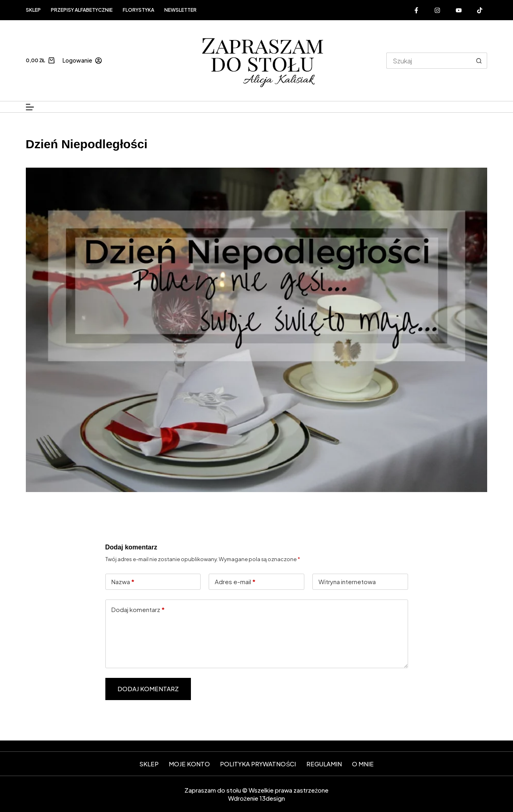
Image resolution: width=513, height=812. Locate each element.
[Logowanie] (82, 60)
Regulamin (324, 764)
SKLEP (149, 764)
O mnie (363, 764)
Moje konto (189, 764)
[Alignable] (480, 10)
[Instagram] (438, 10)
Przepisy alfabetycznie (82, 10)
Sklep (33, 10)
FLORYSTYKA (138, 10)
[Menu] (30, 107)
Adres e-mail (235, 582)
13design (272, 798)
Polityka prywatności (258, 764)
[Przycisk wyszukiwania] (479, 61)
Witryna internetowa (347, 582)
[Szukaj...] (429, 61)
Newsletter (180, 10)
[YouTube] (459, 10)
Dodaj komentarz (138, 610)
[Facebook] (416, 10)
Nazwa (123, 582)
